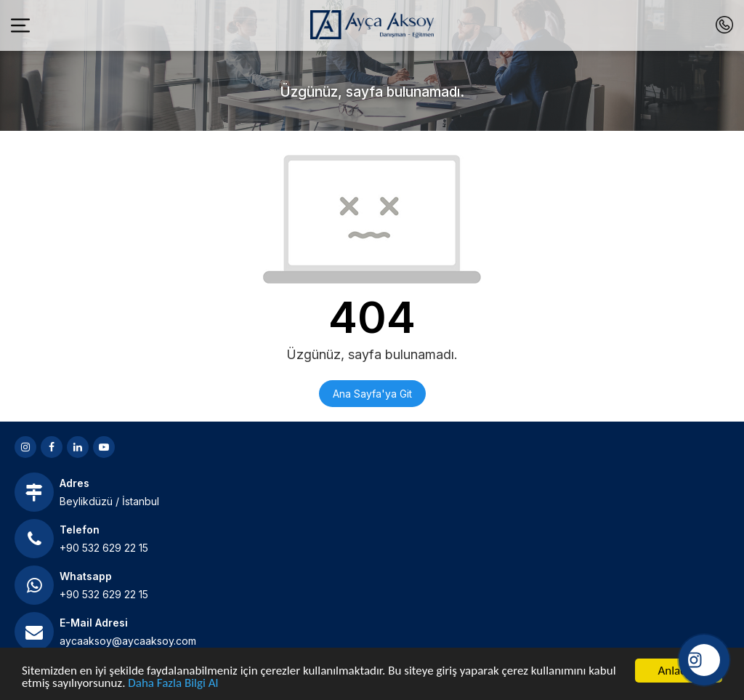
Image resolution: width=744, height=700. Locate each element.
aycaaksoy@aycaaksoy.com (128, 641)
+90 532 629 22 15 (104, 548)
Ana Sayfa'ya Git (372, 394)
